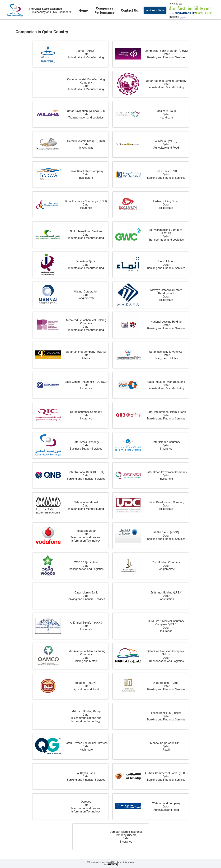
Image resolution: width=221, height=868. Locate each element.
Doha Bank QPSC (166, 171)
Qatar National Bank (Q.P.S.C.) (86, 472)
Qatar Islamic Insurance (166, 442)
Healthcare (166, 118)
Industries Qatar (86, 261)
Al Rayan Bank (86, 773)
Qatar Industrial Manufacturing (166, 382)
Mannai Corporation (86, 292)
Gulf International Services (86, 231)
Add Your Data (155, 10)
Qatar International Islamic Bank (166, 412)
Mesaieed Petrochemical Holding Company (86, 322)
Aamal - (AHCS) (86, 51)
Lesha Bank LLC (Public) (166, 713)
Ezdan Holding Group (166, 201)
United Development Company (166, 502)
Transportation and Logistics (86, 118)
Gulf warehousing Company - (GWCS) (166, 231)
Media (86, 358)
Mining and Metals (86, 661)
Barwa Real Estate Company (86, 171)
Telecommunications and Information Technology (86, 539)
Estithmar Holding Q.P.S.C (166, 593)
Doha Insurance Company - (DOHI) (86, 201)
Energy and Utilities (166, 358)
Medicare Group (166, 111)
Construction (166, 599)
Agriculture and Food (166, 148)
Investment (86, 148)
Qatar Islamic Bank (86, 593)
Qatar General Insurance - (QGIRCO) (86, 382)
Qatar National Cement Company (166, 81)
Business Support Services (86, 449)
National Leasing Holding (166, 322)
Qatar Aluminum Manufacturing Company (86, 653)
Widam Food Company (166, 803)
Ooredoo (86, 802)
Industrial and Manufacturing (86, 57)
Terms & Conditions (125, 862)
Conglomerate (86, 298)
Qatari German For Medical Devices (86, 743)
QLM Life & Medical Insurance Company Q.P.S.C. (166, 623)
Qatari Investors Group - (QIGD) (86, 141)
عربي (183, 17)
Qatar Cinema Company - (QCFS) (86, 352)
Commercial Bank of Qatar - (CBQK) (166, 51)
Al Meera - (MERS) (166, 141)
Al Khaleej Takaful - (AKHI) (86, 623)
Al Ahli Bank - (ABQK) (166, 532)
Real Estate (86, 178)
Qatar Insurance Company (86, 412)
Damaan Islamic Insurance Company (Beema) (126, 833)
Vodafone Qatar (86, 531)
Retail (166, 750)
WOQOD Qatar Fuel (86, 562)
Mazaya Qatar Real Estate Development (166, 292)
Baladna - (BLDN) (86, 683)
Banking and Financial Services (166, 57)
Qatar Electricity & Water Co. (166, 352)
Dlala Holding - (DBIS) (166, 683)
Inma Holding (166, 261)
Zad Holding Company (166, 562)
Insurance (86, 208)
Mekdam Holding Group (86, 711)
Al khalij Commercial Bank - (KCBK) (166, 773)
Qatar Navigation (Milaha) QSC (86, 111)
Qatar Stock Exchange (86, 442)
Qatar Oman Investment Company (166, 472)
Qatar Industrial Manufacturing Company (86, 81)
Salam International (86, 502)
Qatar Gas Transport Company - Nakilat (166, 653)
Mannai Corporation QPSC (166, 743)
